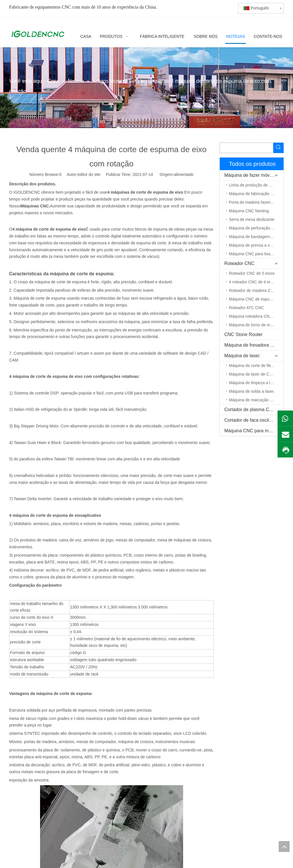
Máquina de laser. (242, 356)
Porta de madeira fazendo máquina (256, 202)
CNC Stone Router (243, 334)
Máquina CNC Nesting (249, 211)
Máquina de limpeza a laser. (254, 383)
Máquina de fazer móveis (250, 175)
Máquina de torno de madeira (255, 325)
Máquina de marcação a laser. (256, 400)
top (284, 847)
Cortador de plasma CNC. (251, 410)
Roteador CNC (239, 263)
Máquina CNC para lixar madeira (256, 254)
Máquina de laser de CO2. (252, 374)
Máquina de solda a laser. (252, 391)
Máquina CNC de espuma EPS (256, 299)
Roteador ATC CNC (246, 308)
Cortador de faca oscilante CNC (254, 420)
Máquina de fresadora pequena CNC (254, 345)
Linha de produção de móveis (255, 185)
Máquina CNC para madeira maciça (254, 431)
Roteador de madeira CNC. (253, 290)
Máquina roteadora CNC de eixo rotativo (256, 316)
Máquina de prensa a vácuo (254, 245)
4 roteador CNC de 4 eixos (253, 282)
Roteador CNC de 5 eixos (252, 273)
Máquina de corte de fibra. (252, 366)
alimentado (184, 174)
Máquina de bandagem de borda (256, 237)
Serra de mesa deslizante (252, 219)
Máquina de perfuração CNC (254, 228)
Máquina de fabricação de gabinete (256, 194)
